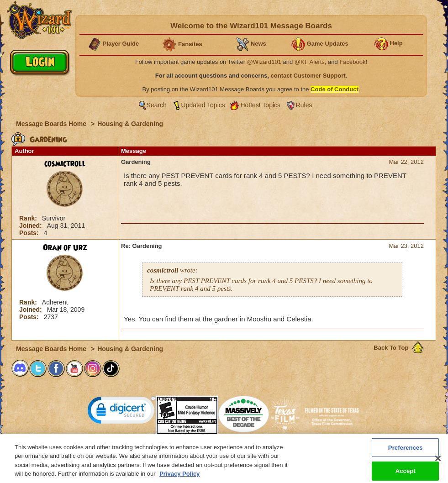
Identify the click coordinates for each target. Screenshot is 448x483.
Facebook (352, 62)
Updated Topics (203, 105)
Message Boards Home (52, 124)
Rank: (29, 218)
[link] (121, 412)
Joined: (32, 226)
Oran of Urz (65, 248)
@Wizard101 (264, 62)
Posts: (30, 233)
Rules (304, 105)
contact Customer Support (308, 76)
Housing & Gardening (130, 124)
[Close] (438, 464)
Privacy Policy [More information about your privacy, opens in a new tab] (179, 479)
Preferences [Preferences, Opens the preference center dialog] (406, 453)
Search (157, 105)
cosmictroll (65, 164)
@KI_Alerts (310, 62)
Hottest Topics (260, 105)
